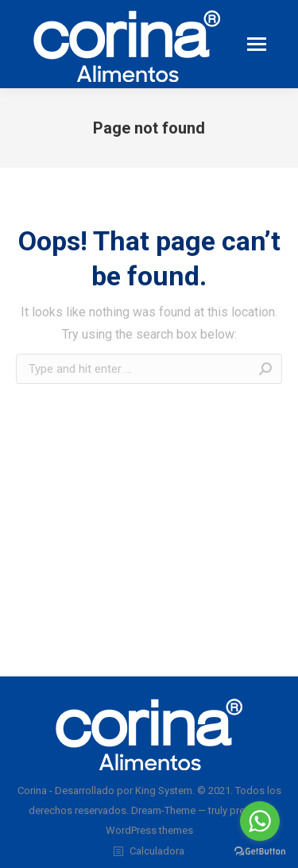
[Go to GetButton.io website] (260, 852)
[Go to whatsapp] (260, 821)
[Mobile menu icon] (257, 44)
